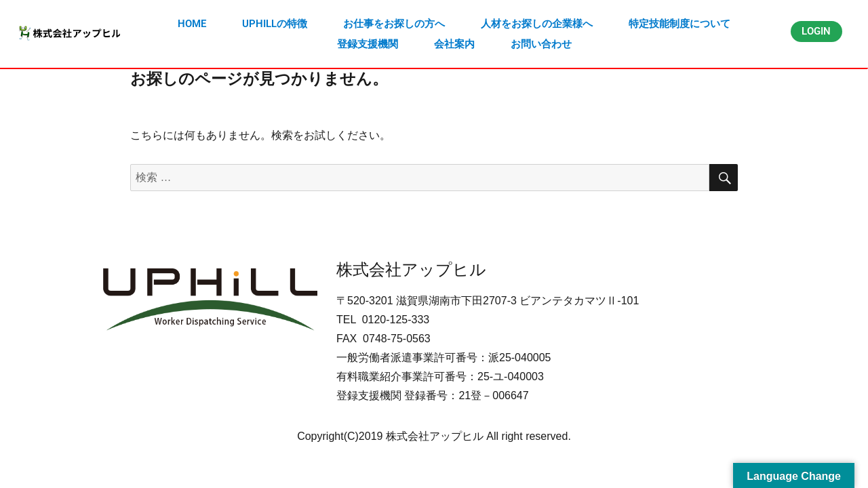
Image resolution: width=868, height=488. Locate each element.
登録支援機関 (368, 44)
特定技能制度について (679, 24)
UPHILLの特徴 (275, 24)
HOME (192, 24)
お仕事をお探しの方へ (394, 24)
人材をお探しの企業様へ (537, 24)
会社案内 (454, 44)
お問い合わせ (541, 44)
